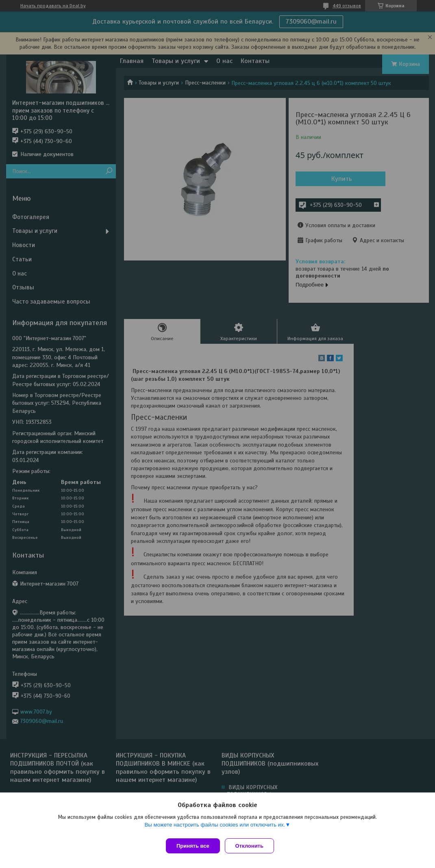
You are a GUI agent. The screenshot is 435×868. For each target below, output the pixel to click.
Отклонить (253, 846)
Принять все (193, 846)
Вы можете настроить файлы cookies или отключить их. (215, 828)
